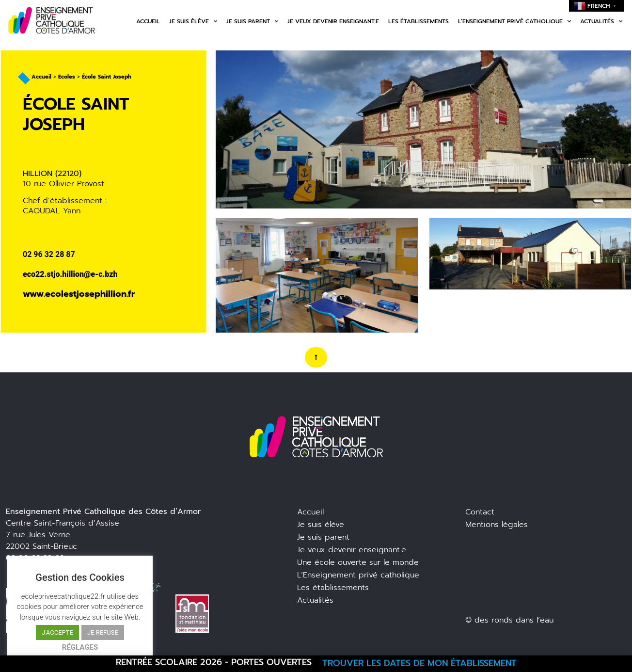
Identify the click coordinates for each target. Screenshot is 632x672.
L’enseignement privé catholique (514, 21)
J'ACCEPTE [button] (57, 632)
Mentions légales (497, 525)
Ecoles (67, 77)
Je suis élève (193, 21)
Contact (480, 512)
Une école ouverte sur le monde (358, 562)
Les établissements (419, 21)
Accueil (148, 21)
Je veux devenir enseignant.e (333, 21)
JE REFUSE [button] (103, 632)
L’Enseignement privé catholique (358, 575)
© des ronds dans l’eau (509, 620)
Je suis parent (252, 21)
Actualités (601, 21)
